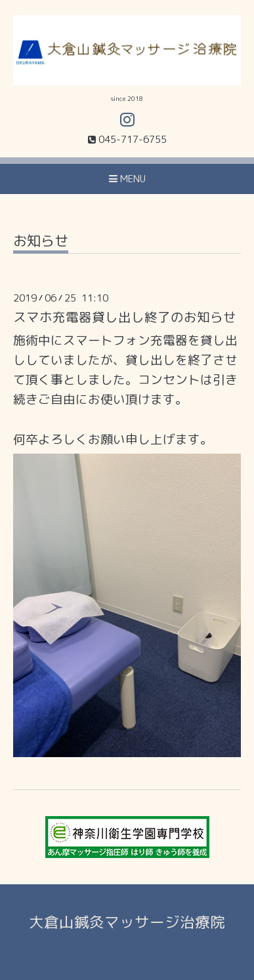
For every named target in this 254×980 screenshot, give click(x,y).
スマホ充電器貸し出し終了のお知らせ (125, 317)
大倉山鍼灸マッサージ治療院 (127, 922)
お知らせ (41, 242)
